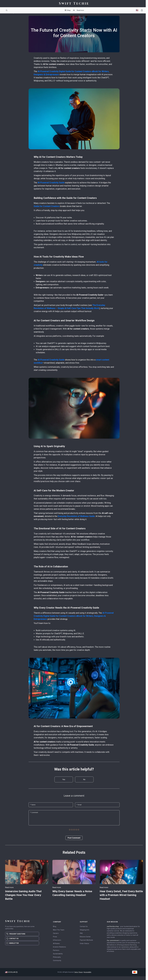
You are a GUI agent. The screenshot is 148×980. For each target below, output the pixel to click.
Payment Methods (86, 944)
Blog (12, 17)
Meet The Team (59, 934)
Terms (76, 976)
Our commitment (113, 944)
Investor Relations (60, 951)
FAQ (81, 937)
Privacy (81, 976)
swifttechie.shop (113, 930)
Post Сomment (74, 842)
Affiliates (56, 947)
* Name (33, 808)
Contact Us (84, 930)
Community (57, 964)
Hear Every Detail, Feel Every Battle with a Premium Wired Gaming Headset (118, 899)
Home (7, 17)
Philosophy (57, 961)
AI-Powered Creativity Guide (51, 187)
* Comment (34, 816)
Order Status (84, 947)
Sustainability (58, 957)
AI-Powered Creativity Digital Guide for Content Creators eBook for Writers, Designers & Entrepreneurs (74, 620)
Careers (56, 937)
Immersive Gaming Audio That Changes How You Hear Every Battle (25, 899)
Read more (80, 10)
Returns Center (85, 940)
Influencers (57, 944)
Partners (56, 954)
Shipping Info (85, 934)
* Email (79, 808)
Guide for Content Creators (47, 210)
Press (55, 940)
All (74, 10)
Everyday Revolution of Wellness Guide (76, 520)
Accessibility (88, 976)
